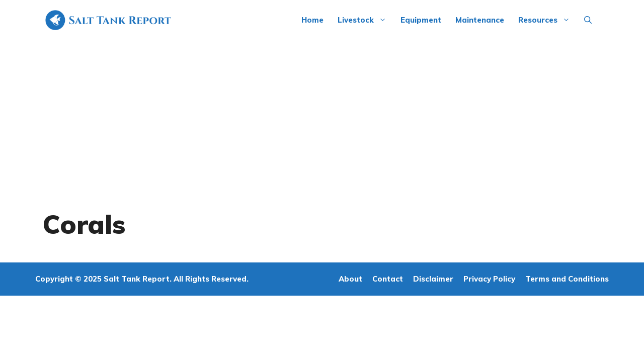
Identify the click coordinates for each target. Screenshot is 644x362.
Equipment (421, 20)
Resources (548, 20)
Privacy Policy (489, 279)
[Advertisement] (322, 116)
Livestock (366, 20)
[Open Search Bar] (588, 20)
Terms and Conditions (567, 279)
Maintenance (480, 20)
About (350, 279)
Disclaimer (433, 279)
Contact (388, 279)
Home (312, 20)
